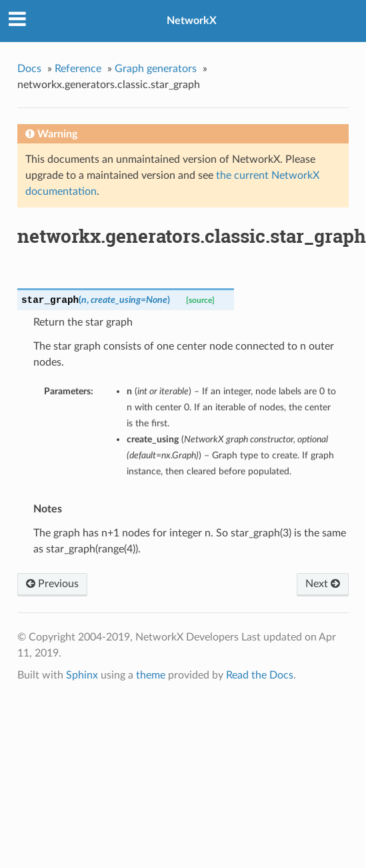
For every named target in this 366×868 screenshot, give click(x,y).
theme (151, 675)
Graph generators (156, 69)
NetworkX (192, 21)
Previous (52, 584)
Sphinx (82, 675)
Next (323, 584)
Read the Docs (260, 675)
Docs (29, 69)
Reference (78, 69)
